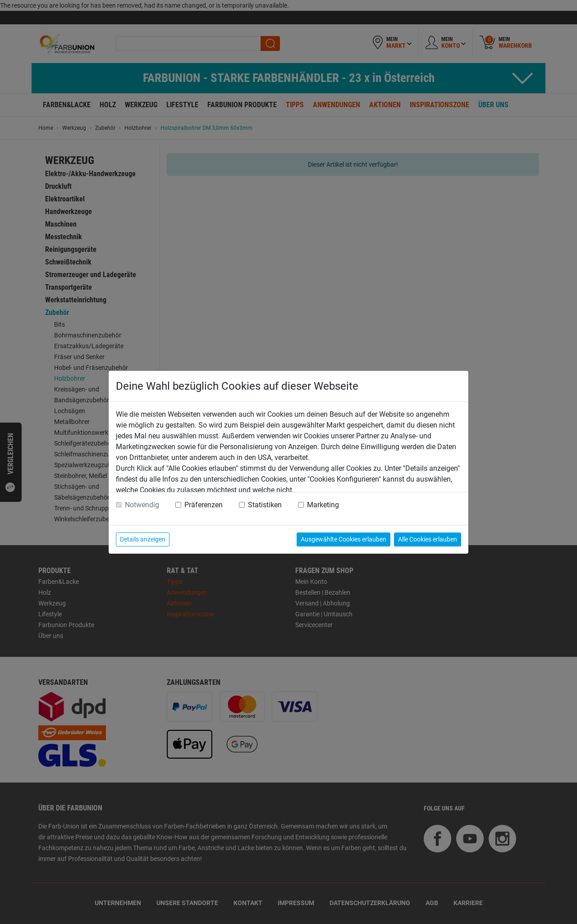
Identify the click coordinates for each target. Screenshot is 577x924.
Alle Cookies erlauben (428, 539)
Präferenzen (204, 505)
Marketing (323, 505)
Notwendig (142, 505)
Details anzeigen (143, 539)
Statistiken (265, 505)
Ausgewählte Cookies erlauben (343, 539)
